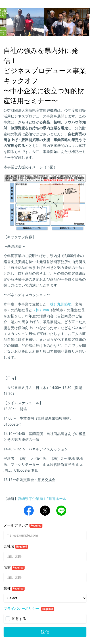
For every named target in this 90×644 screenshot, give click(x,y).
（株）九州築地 (59, 304)
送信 (45, 632)
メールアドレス (23, 525)
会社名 (16, 546)
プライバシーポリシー (22, 609)
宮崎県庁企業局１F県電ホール (42, 499)
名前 (14, 567)
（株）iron (41, 310)
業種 (14, 588)
